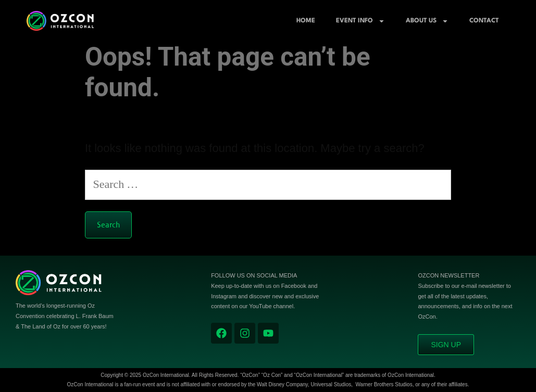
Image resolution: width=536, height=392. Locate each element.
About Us (427, 21)
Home (306, 21)
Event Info (360, 21)
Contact (484, 21)
